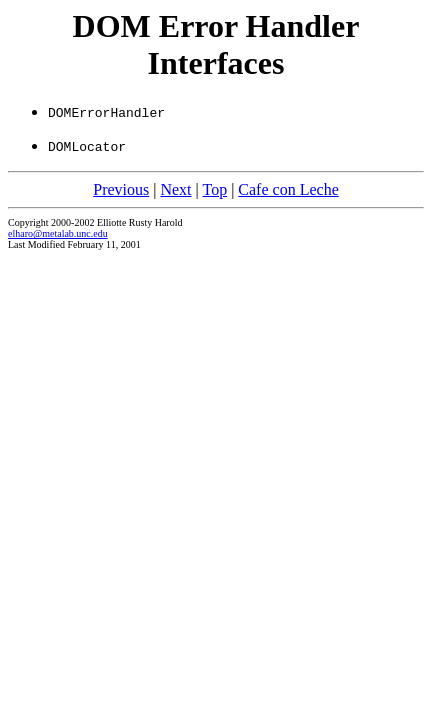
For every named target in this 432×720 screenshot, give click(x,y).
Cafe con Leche (288, 189)
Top (214, 189)
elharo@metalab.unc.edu (58, 233)
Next (175, 189)
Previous (121, 189)
